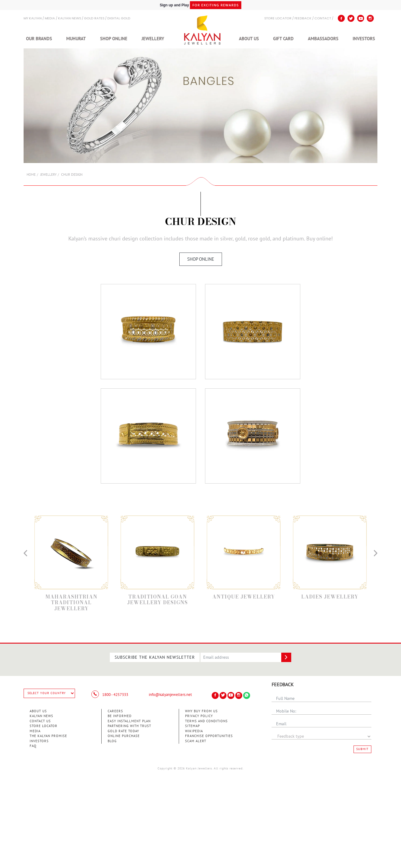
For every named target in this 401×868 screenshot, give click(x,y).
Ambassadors (323, 39)
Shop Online (114, 39)
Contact (323, 19)
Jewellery (153, 39)
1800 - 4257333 (110, 695)
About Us (249, 39)
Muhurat (76, 39)
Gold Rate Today (123, 731)
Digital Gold (119, 19)
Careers (115, 711)
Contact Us (40, 721)
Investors (364, 39)
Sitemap (192, 726)
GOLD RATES (94, 19)
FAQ (33, 746)
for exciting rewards (216, 5)
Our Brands (39, 39)
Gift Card (283, 39)
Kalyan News (70, 19)
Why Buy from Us (201, 711)
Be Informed (120, 716)
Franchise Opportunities (209, 736)
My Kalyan (33, 19)
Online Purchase (124, 736)
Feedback (303, 19)
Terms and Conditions (206, 721)
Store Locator (44, 726)
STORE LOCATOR (278, 19)
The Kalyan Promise (48, 736)
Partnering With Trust (129, 726)
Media (50, 19)
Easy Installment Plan (129, 721)
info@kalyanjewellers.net (170, 695)
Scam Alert (196, 741)
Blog (112, 741)
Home (31, 175)
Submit (362, 749)
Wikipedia (194, 731)
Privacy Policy (199, 716)
